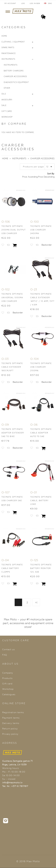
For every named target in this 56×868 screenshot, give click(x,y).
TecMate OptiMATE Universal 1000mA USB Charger (12, 298)
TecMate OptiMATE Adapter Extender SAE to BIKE (13, 433)
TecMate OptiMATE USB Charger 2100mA (41, 367)
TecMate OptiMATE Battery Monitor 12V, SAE (41, 568)
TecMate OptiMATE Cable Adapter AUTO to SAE (41, 433)
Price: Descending (46, 177)
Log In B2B (35, 3)
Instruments (19, 159)
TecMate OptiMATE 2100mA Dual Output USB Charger (14, 230)
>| (36, 602)
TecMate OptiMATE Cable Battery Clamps (12, 568)
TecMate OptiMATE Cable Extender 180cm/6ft (12, 367)
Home (5, 159)
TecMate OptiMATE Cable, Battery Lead (41, 501)
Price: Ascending (30, 177)
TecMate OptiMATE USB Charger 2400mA (41, 230)
